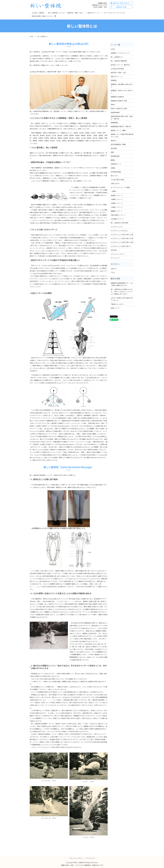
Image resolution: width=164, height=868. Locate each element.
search (56, 16)
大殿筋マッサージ (117, 207)
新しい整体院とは (117, 57)
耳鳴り (113, 105)
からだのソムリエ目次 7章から (121, 246)
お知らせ (114, 269)
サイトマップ (115, 258)
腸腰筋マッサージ (117, 211)
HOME (31, 36)
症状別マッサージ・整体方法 (120, 65)
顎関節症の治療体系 (117, 97)
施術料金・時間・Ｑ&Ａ (75, 13)
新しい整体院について (56, 13)
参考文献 (114, 250)
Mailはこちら (102, 3)
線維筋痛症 (114, 123)
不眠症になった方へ (117, 304)
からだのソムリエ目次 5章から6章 (122, 242)
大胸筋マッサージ (117, 199)
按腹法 (114, 191)
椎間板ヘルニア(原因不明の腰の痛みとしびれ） (122, 135)
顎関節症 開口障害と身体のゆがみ (122, 85)
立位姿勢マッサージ (117, 219)
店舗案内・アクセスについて (120, 53)
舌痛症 (113, 168)
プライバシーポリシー (118, 254)
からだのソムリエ (117, 227)
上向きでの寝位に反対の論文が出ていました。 (122, 299)
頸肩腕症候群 (115, 156)
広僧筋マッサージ (117, 203)
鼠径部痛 (114, 148)
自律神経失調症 (116, 172)
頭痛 (112, 152)
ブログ (113, 272)
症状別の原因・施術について (41, 16)
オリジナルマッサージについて (114, 13)
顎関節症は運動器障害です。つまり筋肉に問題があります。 (122, 284)
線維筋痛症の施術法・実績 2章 (121, 126)
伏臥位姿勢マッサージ (118, 215)
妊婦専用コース (116, 164)
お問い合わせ (115, 183)
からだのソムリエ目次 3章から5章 (122, 238)
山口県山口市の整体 (117, 69)
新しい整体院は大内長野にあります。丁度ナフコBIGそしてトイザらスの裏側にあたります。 (122, 292)
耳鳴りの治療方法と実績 (119, 108)
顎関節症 (114, 80)
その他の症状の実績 (117, 180)
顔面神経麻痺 (115, 112)
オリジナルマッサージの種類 (120, 187)
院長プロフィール (93, 13)
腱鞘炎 (113, 160)
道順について (115, 308)
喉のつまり (114, 176)
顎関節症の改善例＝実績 (119, 101)
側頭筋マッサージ (117, 195)
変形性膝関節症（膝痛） (119, 144)
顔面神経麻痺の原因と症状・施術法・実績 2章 (122, 117)
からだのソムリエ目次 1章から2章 (122, 235)
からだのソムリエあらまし (120, 231)
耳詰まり (114, 141)
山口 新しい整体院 (38, 13)
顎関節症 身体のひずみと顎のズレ (122, 92)
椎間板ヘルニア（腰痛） (119, 130)
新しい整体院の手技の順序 (120, 223)
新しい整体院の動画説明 (119, 61)
